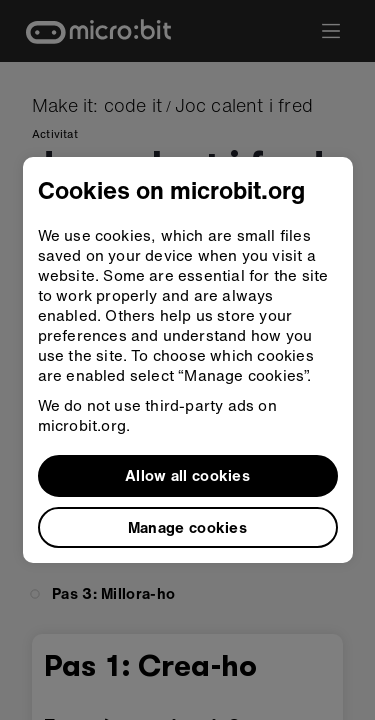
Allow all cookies (187, 475)
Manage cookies (187, 527)
